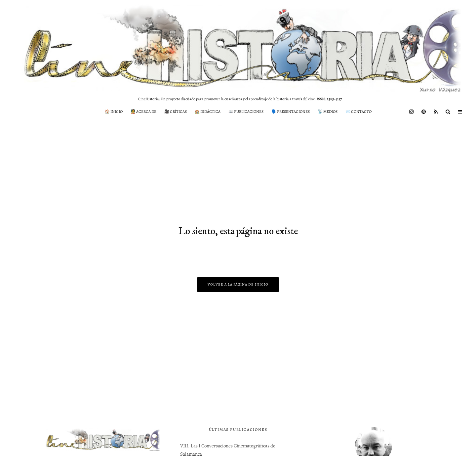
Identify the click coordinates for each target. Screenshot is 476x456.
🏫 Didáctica (208, 112)
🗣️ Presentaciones (291, 112)
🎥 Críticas (176, 112)
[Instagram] (411, 112)
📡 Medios (328, 112)
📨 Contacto (358, 112)
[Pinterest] (424, 112)
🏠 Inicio (114, 112)
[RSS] (436, 112)
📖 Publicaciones (246, 112)
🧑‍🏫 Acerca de (143, 112)
